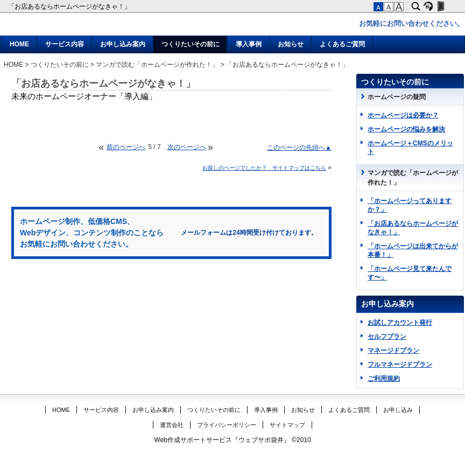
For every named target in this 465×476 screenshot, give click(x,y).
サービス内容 (65, 44)
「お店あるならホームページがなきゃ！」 (70, 6)
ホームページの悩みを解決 (406, 129)
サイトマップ (287, 425)
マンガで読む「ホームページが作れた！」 (157, 65)
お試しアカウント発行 (400, 323)
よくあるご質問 (342, 44)
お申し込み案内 (123, 44)
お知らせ (291, 44)
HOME (19, 44)
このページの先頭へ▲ (299, 148)
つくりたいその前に (191, 44)
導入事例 (249, 44)
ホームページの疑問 (397, 97)
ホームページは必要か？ (403, 115)
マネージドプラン (393, 351)
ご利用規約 (384, 379)
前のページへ (126, 147)
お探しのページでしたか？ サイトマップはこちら (264, 168)
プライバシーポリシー (227, 425)
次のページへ (187, 147)
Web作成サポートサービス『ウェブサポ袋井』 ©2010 (232, 440)
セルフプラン (387, 337)
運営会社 (172, 425)
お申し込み (398, 410)
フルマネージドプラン (400, 365)
